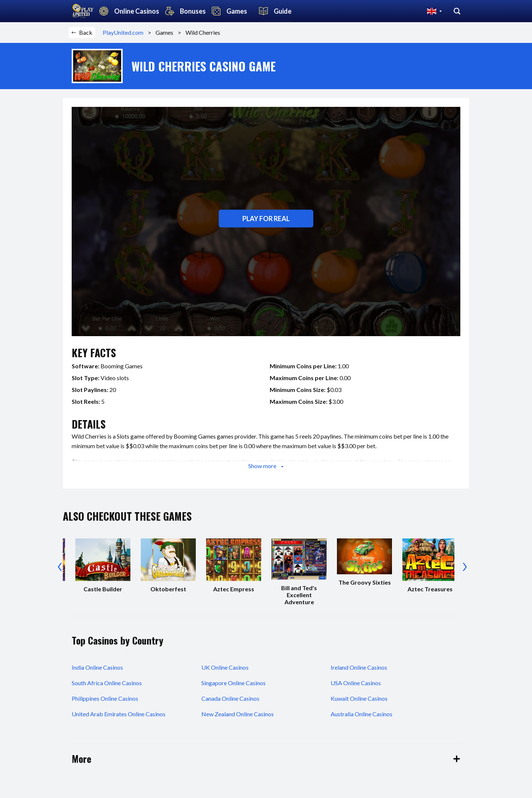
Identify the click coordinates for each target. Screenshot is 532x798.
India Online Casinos (97, 667)
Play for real (266, 219)
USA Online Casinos (356, 683)
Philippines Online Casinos (105, 698)
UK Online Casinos (225, 667)
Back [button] (82, 32)
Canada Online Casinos (230, 698)
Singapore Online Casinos (233, 683)
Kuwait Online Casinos (359, 698)
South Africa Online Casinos (107, 683)
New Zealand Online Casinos (238, 714)
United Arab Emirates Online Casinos (119, 714)
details (89, 424)
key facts (94, 353)
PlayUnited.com (125, 32)
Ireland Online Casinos (359, 667)
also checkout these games (127, 516)
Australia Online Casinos (362, 714)
